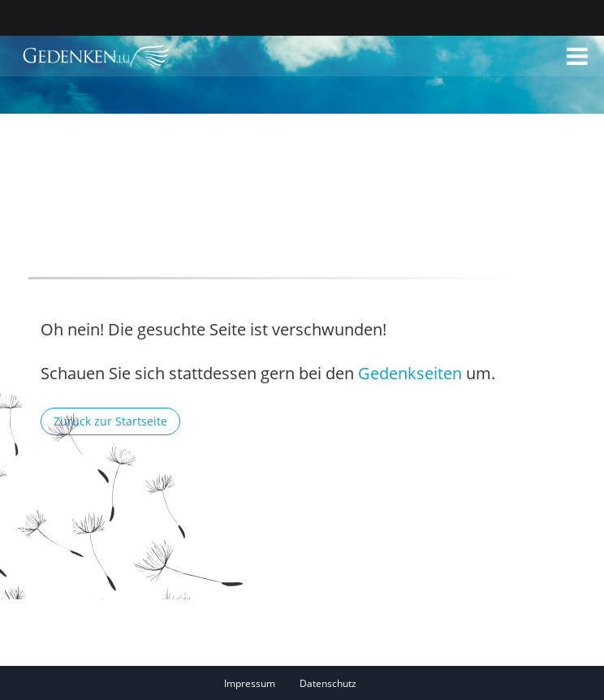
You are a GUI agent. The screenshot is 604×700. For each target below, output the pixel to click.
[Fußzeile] (302, 683)
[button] (577, 56)
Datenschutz (328, 683)
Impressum (250, 683)
